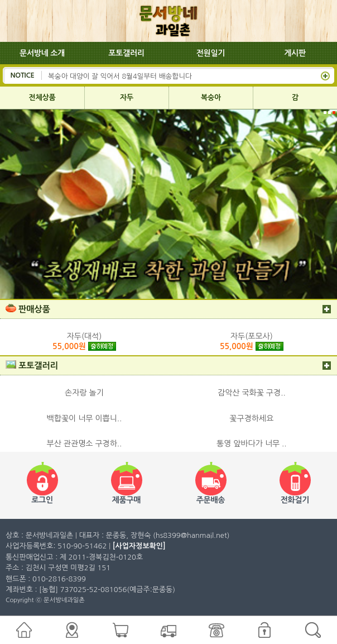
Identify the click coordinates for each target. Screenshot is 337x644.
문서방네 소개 (42, 53)
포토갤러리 (126, 53)
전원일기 (211, 53)
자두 (127, 97)
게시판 (295, 53)
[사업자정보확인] (139, 546)
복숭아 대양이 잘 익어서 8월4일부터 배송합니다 (120, 75)
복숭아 (211, 97)
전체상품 (42, 97)
